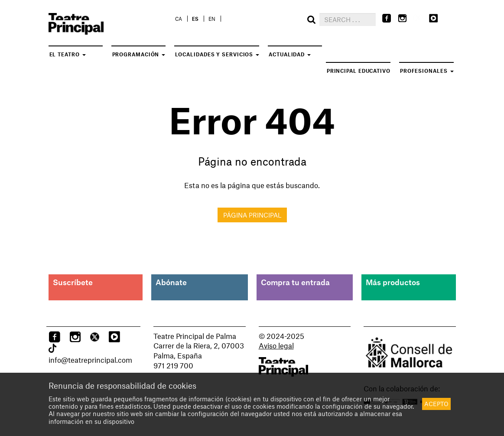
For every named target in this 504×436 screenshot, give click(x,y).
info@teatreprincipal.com (90, 360)
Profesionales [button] (427, 71)
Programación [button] (139, 54)
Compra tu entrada (295, 282)
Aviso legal (276, 345)
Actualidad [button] (290, 54)
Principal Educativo (359, 71)
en (212, 19)
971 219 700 (173, 365)
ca (179, 19)
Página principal (252, 215)
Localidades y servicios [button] (217, 54)
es (195, 19)
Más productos (393, 282)
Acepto (436, 404)
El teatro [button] (68, 54)
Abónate (171, 282)
